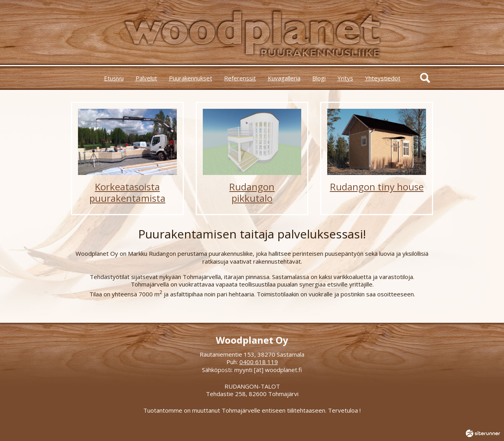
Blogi (319, 78)
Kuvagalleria (284, 78)
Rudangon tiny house (377, 187)
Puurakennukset (191, 78)
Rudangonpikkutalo (252, 192)
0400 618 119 (259, 362)
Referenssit (240, 78)
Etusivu (114, 78)
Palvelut (146, 78)
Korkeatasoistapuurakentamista (127, 192)
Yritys (345, 78)
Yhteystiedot (383, 78)
